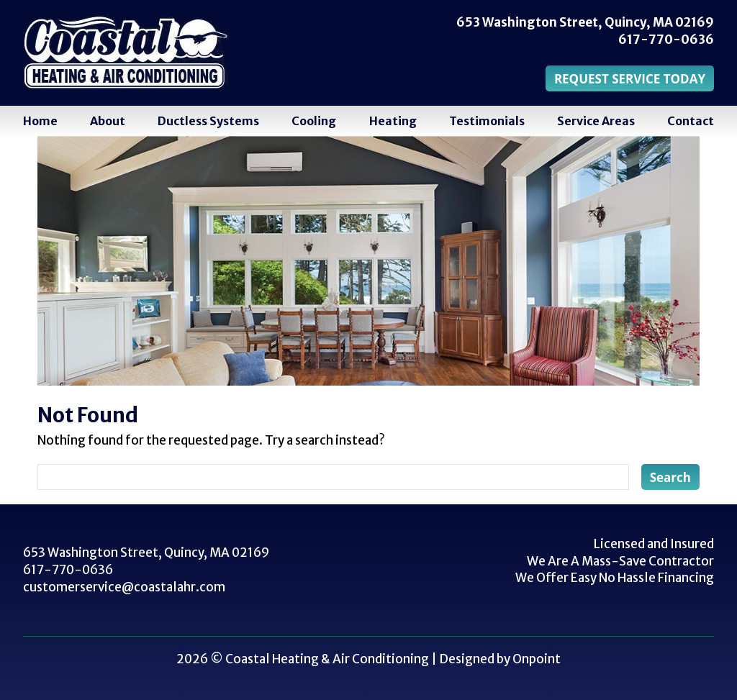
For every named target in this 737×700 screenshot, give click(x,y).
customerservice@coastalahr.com (124, 587)
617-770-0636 (666, 40)
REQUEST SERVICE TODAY (630, 79)
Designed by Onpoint (500, 659)
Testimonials (487, 121)
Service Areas (596, 121)
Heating (393, 121)
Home (40, 121)
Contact (691, 121)
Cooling (314, 121)
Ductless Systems (208, 121)
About (108, 121)
